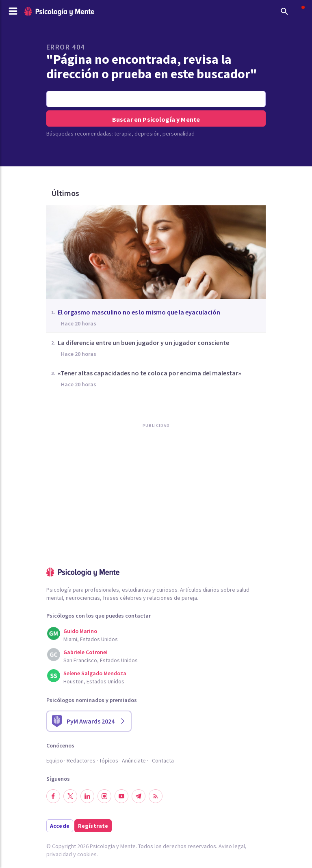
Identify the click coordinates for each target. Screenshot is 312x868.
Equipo (55, 760)
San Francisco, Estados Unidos (101, 660)
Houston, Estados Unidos (94, 681)
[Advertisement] (107, 514)
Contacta (163, 760)
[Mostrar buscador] (284, 11)
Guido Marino (80, 631)
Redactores (81, 760)
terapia (123, 134)
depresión (147, 134)
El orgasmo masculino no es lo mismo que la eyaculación (139, 312)
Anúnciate (134, 760)
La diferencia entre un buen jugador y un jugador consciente (143, 342)
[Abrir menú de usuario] (299, 11)
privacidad (59, 854)
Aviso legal (232, 846)
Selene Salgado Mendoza (95, 673)
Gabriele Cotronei (86, 652)
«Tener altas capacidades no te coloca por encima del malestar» (149, 373)
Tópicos (109, 760)
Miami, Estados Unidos (91, 639)
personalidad (179, 134)
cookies (87, 854)
